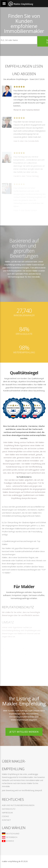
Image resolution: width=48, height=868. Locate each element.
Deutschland (11, 833)
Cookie (5, 816)
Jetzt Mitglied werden (24, 732)
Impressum (7, 813)
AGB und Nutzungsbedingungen (18, 805)
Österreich (10, 837)
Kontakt (6, 820)
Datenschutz (9, 809)
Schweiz (8, 841)
